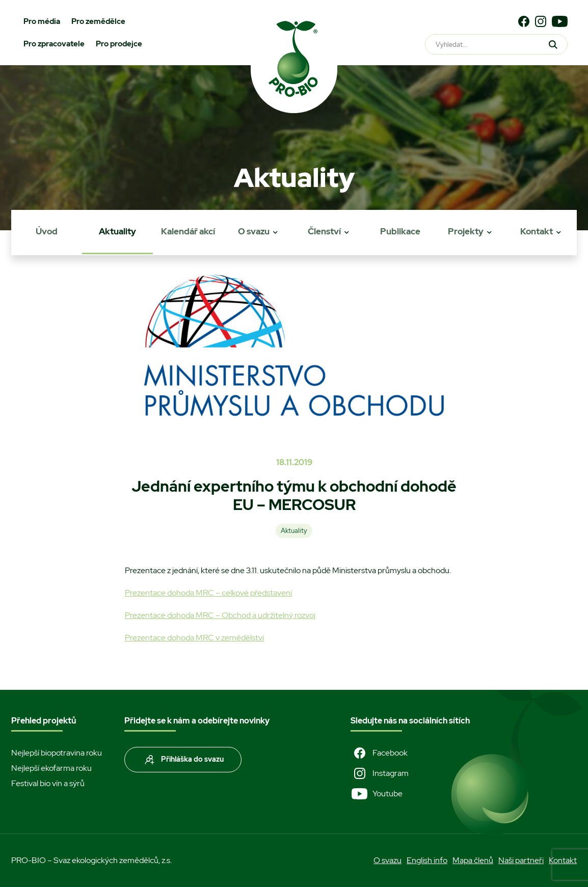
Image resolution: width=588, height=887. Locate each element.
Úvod (47, 231)
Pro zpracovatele (54, 44)
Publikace (400, 231)
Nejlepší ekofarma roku (51, 768)
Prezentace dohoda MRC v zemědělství (194, 638)
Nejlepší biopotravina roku (57, 753)
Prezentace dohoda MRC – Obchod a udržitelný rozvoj (220, 615)
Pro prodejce (119, 44)
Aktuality (117, 231)
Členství (324, 231)
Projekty (466, 231)
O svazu (254, 231)
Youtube (377, 794)
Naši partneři (521, 860)
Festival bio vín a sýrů (48, 783)
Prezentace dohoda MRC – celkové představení (208, 593)
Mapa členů (473, 860)
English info (427, 860)
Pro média (42, 21)
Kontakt (537, 231)
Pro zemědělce (98, 21)
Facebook (379, 753)
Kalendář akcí (188, 231)
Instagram (380, 773)
